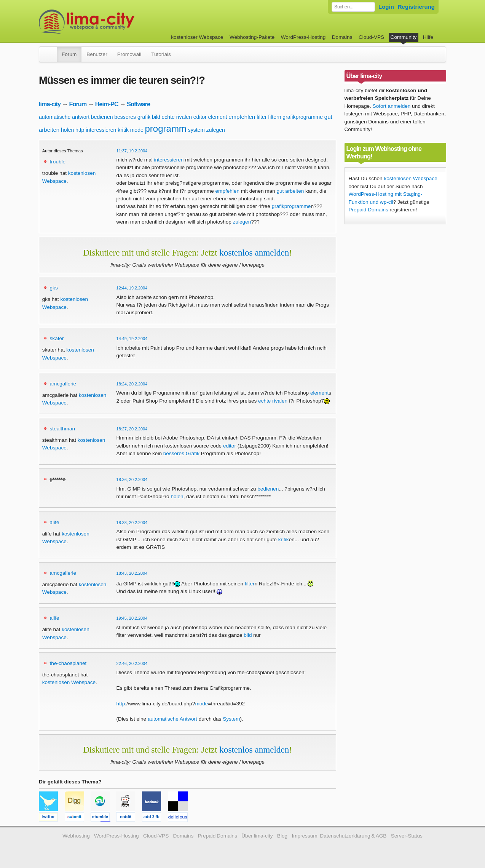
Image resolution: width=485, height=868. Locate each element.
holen (67, 130)
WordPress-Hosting (303, 37)
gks (54, 288)
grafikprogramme (303, 117)
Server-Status (407, 836)
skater (57, 338)
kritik (123, 130)
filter (262, 117)
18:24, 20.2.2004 (132, 384)
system (196, 130)
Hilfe (428, 37)
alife (55, 522)
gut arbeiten (290, 191)
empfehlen (242, 117)
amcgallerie (63, 384)
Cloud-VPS (371, 37)
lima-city (50, 104)
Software (138, 104)
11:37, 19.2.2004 (132, 151)
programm (166, 129)
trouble (58, 162)
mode (137, 130)
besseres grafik (132, 117)
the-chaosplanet (68, 663)
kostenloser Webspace (197, 37)
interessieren (101, 130)
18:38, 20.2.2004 (132, 523)
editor (200, 117)
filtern (274, 117)
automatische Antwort (172, 719)
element (218, 117)
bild (156, 117)
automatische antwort (64, 117)
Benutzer (97, 54)
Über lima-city (257, 836)
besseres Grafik (181, 453)
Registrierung (416, 7)
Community (404, 37)
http (80, 130)
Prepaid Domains (369, 210)
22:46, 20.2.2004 (132, 663)
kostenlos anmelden (254, 253)
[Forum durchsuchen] (353, 7)
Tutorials (161, 54)
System (231, 719)
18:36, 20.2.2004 (132, 480)
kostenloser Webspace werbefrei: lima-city (115, 22)
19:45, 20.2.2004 (132, 618)
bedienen (102, 117)
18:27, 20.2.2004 (132, 429)
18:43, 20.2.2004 (132, 573)
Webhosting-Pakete (252, 37)
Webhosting (76, 836)
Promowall (129, 54)
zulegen (216, 130)
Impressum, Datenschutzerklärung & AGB (339, 836)
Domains (342, 37)
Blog (282, 836)
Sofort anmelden (392, 106)
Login (386, 7)
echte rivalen (177, 117)
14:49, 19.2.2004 (132, 339)
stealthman (63, 429)
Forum (69, 54)
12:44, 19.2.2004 (132, 288)
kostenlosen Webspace (69, 682)
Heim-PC (107, 104)
